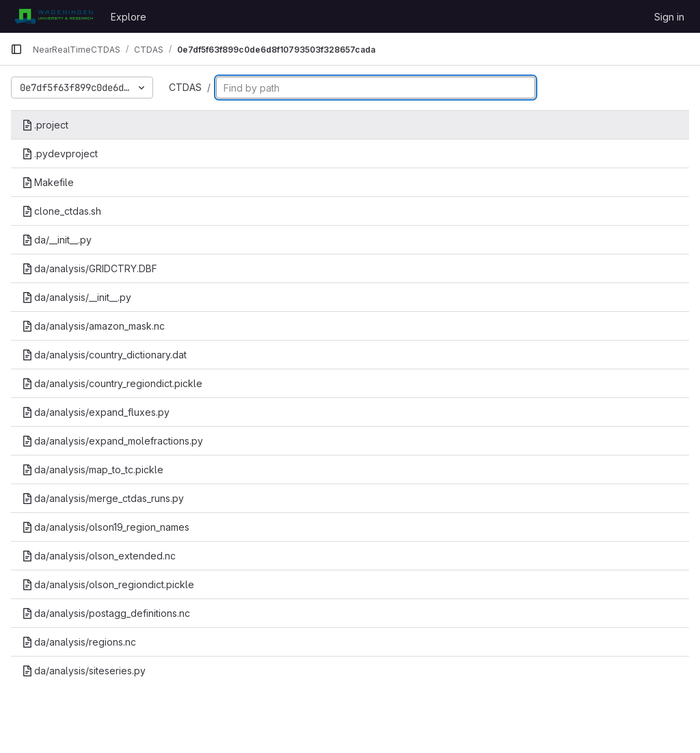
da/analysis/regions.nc (79, 642)
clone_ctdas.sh (62, 211)
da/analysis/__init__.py (77, 297)
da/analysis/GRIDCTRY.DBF (90, 268)
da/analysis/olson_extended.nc (99, 556)
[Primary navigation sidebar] (16, 49)
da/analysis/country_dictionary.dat (104, 355)
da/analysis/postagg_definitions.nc (106, 613)
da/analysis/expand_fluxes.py (96, 412)
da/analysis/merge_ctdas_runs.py (103, 498)
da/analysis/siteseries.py (84, 671)
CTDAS (185, 87)
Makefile (48, 182)
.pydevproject (60, 154)
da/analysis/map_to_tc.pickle (93, 470)
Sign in (669, 17)
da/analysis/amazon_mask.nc (93, 326)
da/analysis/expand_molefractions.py (112, 441)
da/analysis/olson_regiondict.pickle (108, 584)
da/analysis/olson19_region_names (106, 527)
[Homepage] (54, 16)
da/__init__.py (57, 240)
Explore (129, 17)
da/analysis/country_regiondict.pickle (112, 383)
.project (45, 125)
